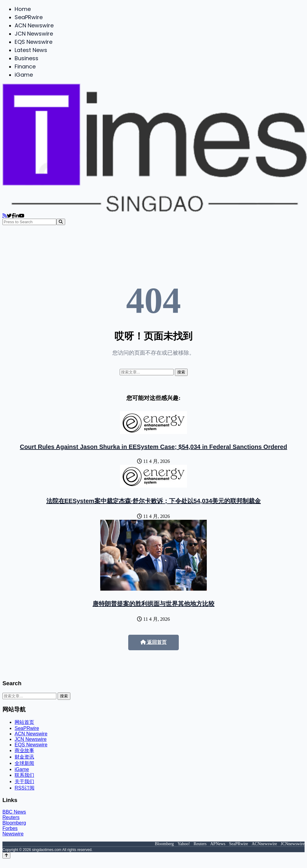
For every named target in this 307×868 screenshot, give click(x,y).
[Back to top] (6, 855)
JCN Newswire (34, 34)
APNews (218, 844)
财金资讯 (24, 757)
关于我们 (24, 781)
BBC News (14, 812)
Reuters (11, 817)
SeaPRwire (29, 17)
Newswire (13, 834)
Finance (25, 66)
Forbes (10, 828)
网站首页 (24, 722)
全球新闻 (24, 763)
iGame (24, 75)
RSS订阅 (25, 788)
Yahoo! (184, 844)
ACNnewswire (264, 844)
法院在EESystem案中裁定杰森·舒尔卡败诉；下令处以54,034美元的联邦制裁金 (154, 501)
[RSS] (5, 216)
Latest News (31, 50)
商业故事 (24, 750)
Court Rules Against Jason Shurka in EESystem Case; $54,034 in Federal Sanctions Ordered (153, 447)
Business (26, 58)
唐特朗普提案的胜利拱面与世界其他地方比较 (153, 604)
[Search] (61, 222)
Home (23, 9)
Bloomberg (14, 823)
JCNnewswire (293, 844)
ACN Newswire (34, 25)
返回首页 (153, 642)
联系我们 (24, 775)
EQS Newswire (34, 42)
